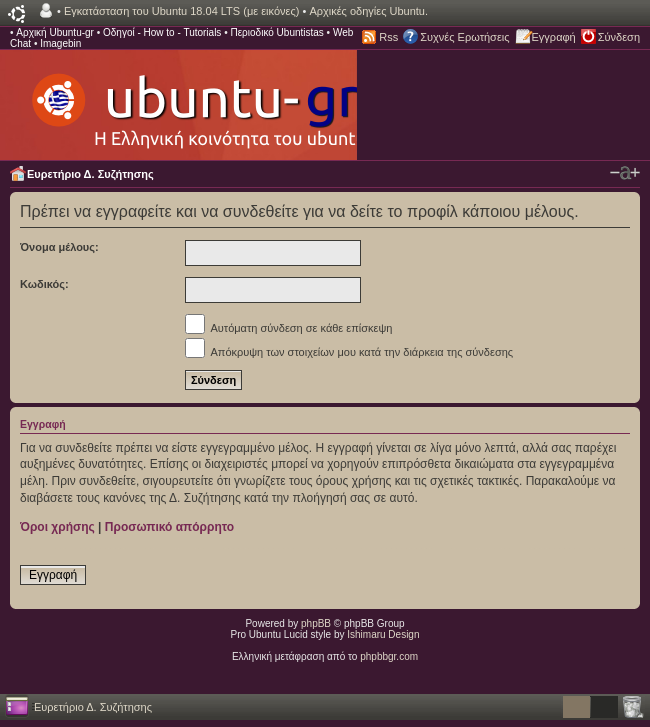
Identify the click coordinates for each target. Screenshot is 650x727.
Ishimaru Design (383, 634)
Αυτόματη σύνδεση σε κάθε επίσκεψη (288, 328)
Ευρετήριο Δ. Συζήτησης (90, 174)
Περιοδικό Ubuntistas (276, 32)
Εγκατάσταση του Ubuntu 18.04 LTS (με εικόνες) (181, 11)
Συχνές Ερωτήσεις (464, 37)
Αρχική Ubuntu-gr (55, 32)
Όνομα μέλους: (59, 247)
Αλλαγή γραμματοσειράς (625, 173)
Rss (388, 37)
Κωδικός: (44, 284)
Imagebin (60, 43)
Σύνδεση (619, 37)
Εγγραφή (554, 37)
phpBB (316, 623)
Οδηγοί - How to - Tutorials (162, 32)
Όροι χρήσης (57, 527)
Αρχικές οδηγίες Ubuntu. (368, 11)
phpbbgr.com (389, 656)
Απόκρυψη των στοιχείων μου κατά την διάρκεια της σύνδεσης (349, 352)
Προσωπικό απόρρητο (169, 527)
